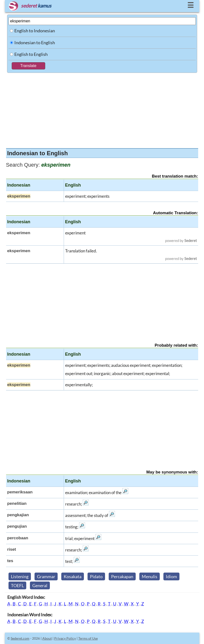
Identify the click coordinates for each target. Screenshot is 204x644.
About (47, 638)
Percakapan (122, 576)
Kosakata (73, 576)
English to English (31, 54)
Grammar (46, 576)
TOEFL (17, 585)
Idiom (171, 576)
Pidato (96, 576)
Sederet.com (20, 638)
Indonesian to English (35, 43)
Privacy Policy (65, 638)
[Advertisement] (102, 109)
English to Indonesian (35, 31)
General (40, 585)
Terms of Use (88, 638)
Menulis (150, 576)
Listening (20, 576)
